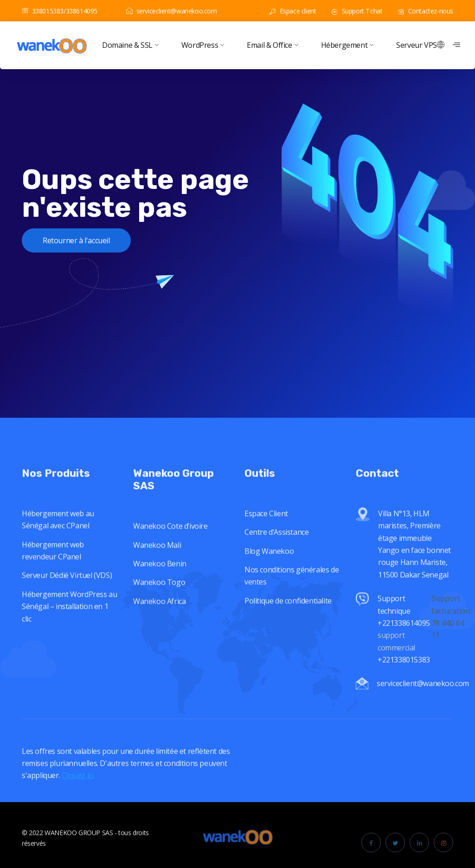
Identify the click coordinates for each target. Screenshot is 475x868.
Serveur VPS (417, 45)
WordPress (202, 45)
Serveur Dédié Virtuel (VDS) (67, 585)
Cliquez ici (78, 785)
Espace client (293, 11)
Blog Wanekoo (269, 561)
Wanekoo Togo (159, 592)
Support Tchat (357, 11)
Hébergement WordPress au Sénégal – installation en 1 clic (69, 616)
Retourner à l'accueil (76, 240)
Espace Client (266, 523)
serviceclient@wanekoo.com (172, 11)
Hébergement (347, 45)
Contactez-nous (426, 11)
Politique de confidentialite (288, 610)
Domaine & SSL (130, 45)
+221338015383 (404, 669)
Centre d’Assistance (276, 542)
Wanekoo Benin (160, 573)
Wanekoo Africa (159, 610)
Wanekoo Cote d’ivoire (170, 536)
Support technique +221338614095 (404, 620)
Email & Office (272, 45)
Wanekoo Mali (157, 554)
